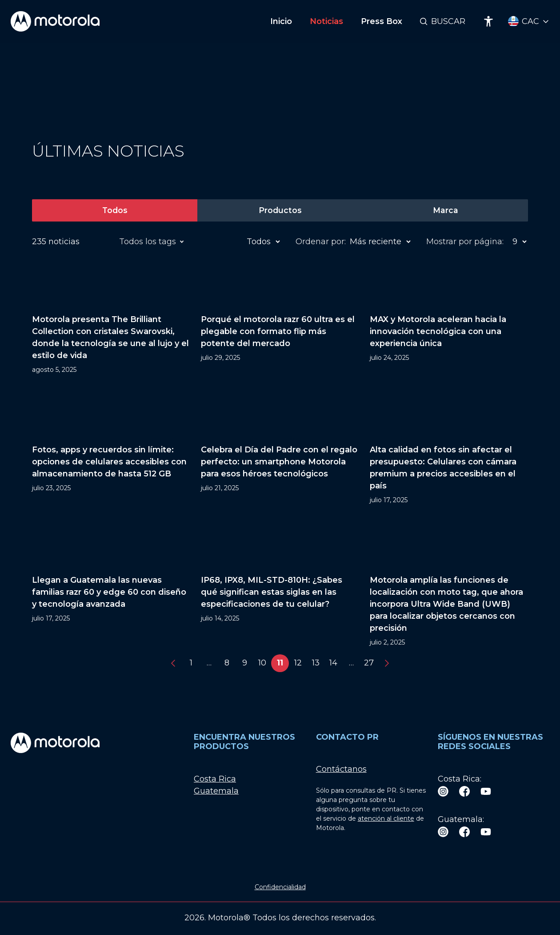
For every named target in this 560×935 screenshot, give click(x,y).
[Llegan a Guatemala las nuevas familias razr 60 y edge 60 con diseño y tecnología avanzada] (111, 585)
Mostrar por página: (465, 242)
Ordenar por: (321, 242)
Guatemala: (461, 819)
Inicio (281, 21)
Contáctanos (341, 770)
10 (262, 663)
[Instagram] (443, 791)
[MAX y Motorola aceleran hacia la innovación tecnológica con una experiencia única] (449, 318)
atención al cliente (386, 819)
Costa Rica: (460, 779)
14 (333, 663)
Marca (445, 210)
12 (298, 663)
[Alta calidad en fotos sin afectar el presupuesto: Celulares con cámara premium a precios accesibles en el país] (449, 449)
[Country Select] (529, 22)
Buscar (448, 21)
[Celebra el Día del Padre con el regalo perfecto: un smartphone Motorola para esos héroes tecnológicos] (280, 449)
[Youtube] (486, 791)
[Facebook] (464, 791)
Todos (115, 210)
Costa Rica (215, 779)
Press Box (382, 21)
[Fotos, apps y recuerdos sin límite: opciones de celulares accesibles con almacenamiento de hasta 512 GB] (111, 449)
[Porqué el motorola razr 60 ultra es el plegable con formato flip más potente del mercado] (280, 318)
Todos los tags (149, 242)
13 (316, 663)
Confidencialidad (280, 887)
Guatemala (216, 791)
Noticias (326, 21)
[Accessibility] (488, 21)
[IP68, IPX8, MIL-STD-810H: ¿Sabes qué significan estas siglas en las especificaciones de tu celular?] (280, 585)
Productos (280, 210)
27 (369, 663)
